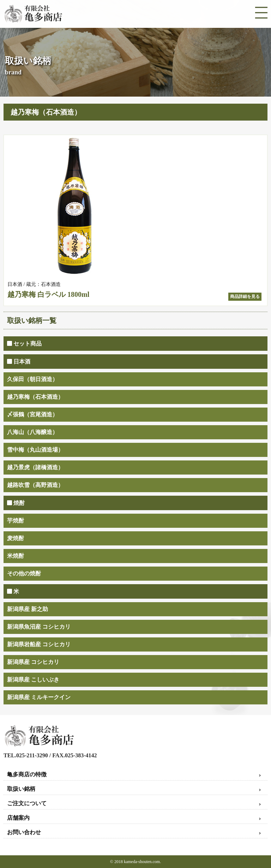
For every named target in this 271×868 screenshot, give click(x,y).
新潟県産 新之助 (28, 609)
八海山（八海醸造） (32, 432)
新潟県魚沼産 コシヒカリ (39, 627)
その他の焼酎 (24, 573)
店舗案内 (18, 818)
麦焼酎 (16, 538)
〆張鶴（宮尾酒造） (32, 414)
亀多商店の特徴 (27, 774)
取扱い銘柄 (21, 789)
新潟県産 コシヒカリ (33, 662)
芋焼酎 (16, 521)
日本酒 (19, 362)
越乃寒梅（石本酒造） (35, 397)
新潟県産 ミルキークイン (39, 697)
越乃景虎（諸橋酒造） (35, 467)
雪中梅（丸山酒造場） (35, 450)
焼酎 (16, 503)
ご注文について (27, 803)
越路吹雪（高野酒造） (35, 485)
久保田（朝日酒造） (32, 379)
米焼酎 (16, 556)
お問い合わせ (24, 832)
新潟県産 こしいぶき (33, 680)
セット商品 (24, 344)
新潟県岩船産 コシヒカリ (39, 644)
